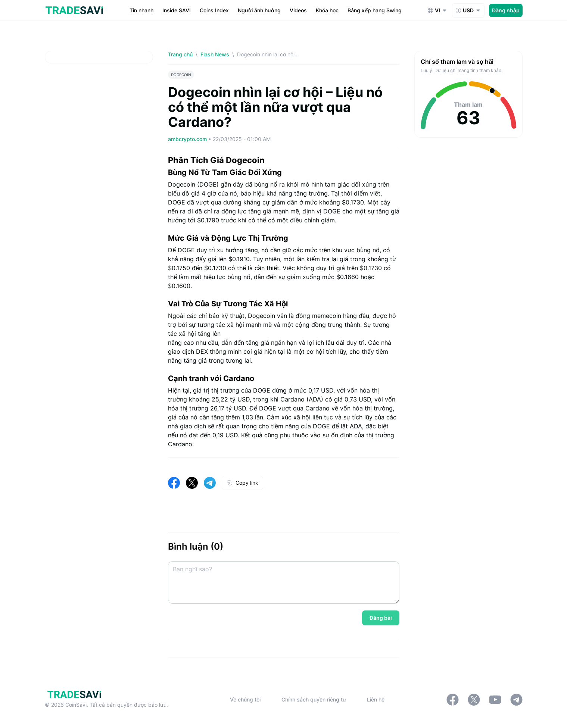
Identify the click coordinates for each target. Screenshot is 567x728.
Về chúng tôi (245, 699)
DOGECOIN (181, 75)
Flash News (215, 54)
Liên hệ (376, 699)
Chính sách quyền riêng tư (314, 699)
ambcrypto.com (188, 139)
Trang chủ (180, 54)
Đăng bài (381, 618)
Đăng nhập (506, 10)
